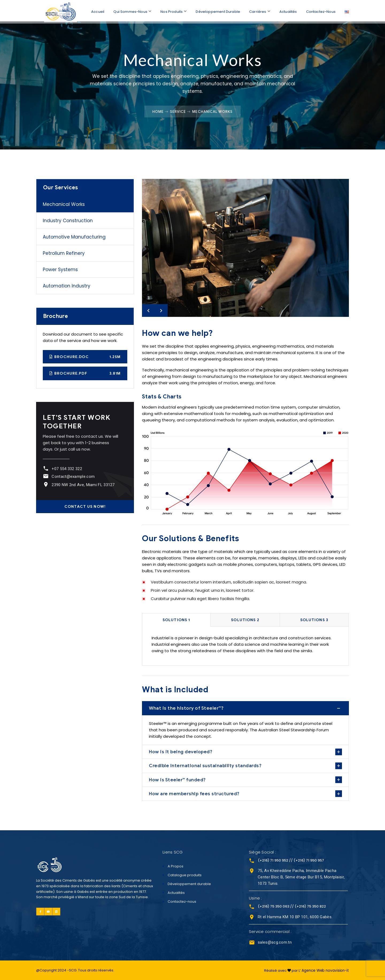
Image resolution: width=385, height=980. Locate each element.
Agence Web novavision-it (326, 970)
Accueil (96, 11)
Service (178, 112)
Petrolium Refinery (64, 253)
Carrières (257, 11)
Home (158, 112)
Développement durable (217, 11)
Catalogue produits (185, 875)
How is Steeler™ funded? (177, 780)
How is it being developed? (181, 752)
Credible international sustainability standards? (205, 766)
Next (161, 310)
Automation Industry (67, 286)
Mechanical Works (64, 204)
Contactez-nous (321, 11)
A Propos (176, 866)
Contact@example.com (72, 476)
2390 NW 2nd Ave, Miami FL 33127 (82, 485)
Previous (148, 310)
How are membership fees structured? (194, 794)
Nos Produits (170, 11)
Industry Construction (68, 221)
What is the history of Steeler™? (186, 708)
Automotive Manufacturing (74, 237)
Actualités (288, 11)
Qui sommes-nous (129, 11)
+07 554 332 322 (66, 469)
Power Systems (60, 270)
